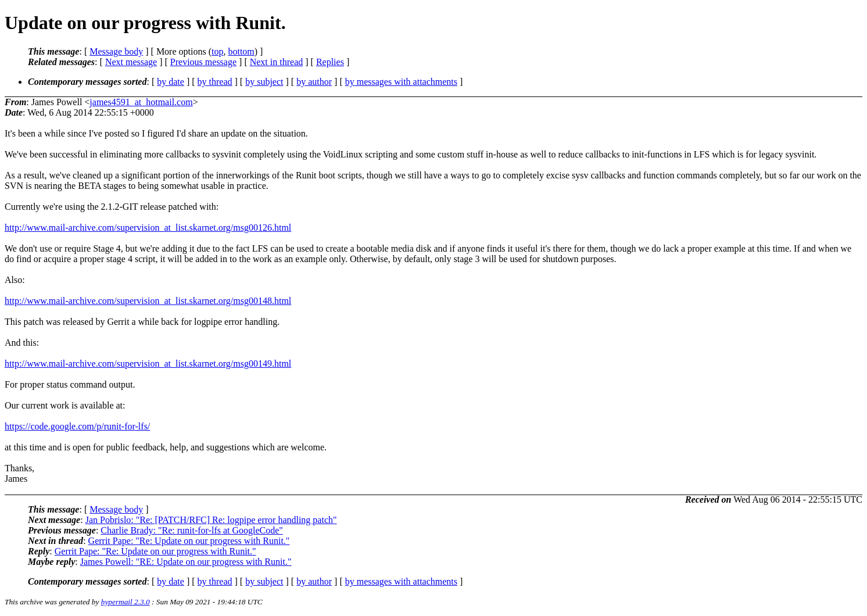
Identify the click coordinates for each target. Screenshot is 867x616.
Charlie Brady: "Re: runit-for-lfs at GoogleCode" (192, 530)
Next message (131, 62)
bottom (241, 51)
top (217, 51)
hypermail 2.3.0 (126, 602)
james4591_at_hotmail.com (141, 102)
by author (314, 82)
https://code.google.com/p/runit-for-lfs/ (77, 426)
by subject (264, 82)
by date (171, 82)
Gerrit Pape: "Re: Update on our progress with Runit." (189, 541)
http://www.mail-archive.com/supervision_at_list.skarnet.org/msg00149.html (148, 363)
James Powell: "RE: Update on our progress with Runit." (186, 562)
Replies (330, 62)
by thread (215, 82)
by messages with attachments (401, 82)
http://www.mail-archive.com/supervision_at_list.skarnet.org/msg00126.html (148, 228)
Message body (116, 51)
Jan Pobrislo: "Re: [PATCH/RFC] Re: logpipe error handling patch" (211, 520)
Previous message (203, 62)
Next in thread (277, 62)
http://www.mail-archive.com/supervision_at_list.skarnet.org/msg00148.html (148, 301)
